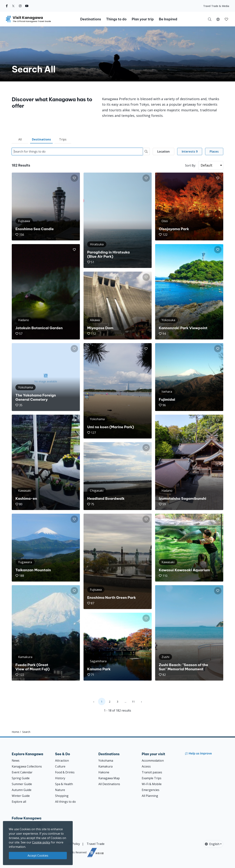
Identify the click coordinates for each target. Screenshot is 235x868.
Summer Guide (22, 784)
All (20, 139)
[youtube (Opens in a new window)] (27, 6)
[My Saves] (226, 19)
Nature (60, 790)
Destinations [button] (91, 19)
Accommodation (153, 761)
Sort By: (190, 165)
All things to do (65, 802)
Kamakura (105, 766)
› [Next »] (141, 702)
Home (15, 732)
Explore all (19, 802)
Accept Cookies (38, 856)
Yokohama (106, 761)
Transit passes (152, 772)
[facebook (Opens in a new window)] (7, 6)
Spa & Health (64, 784)
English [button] (212, 844)
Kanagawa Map (109, 778)
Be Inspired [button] (168, 19)
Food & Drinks (65, 772)
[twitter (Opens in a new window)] (13, 6)
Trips (63, 139)
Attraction (62, 761)
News (16, 761)
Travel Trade (96, 844)
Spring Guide (21, 778)
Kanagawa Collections (27, 766)
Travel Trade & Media (216, 6)
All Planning (150, 796)
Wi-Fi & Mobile (152, 784)
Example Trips (152, 778)
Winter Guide (21, 796)
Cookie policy (41, 842)
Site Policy (73, 844)
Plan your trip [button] (143, 19)
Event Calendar (22, 772)
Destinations (41, 139)
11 (133, 702)
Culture (60, 766)
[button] (218, 19)
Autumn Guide (22, 790)
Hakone (104, 772)
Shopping (62, 796)
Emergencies (151, 790)
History (60, 778)
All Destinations (109, 784)
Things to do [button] (116, 19)
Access (146, 766)
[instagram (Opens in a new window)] (20, 6)
